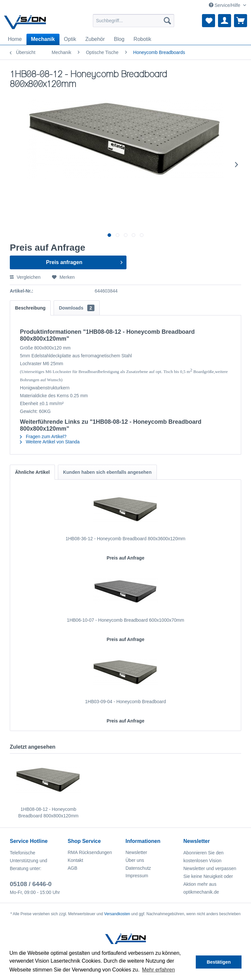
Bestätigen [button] (219, 962)
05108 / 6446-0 (31, 884)
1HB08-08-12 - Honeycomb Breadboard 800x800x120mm (48, 812)
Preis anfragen (84, 261)
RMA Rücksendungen (90, 852)
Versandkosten (117, 914)
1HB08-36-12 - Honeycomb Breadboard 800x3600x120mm (126, 539)
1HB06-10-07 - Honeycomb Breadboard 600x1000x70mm (126, 620)
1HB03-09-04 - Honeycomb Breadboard (125, 702)
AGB (73, 868)
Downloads (76, 308)
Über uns (135, 860)
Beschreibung (30, 308)
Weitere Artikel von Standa (50, 442)
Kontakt (75, 860)
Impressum (137, 876)
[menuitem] (134, 21)
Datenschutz (138, 868)
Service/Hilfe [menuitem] (225, 5)
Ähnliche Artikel (32, 472)
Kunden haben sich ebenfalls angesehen (107, 472)
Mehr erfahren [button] (159, 970)
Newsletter (136, 852)
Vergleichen (25, 277)
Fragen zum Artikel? (43, 437)
